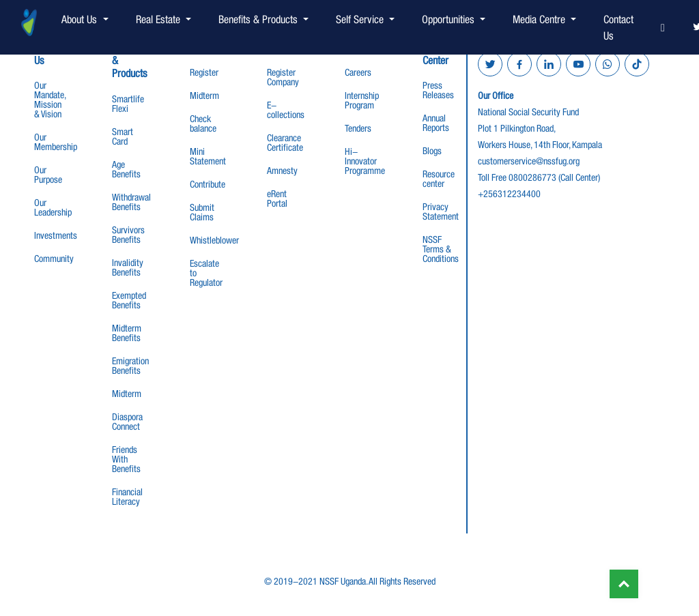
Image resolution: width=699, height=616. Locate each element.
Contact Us (618, 27)
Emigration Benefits (130, 366)
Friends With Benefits (126, 459)
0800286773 (532, 177)
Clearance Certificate (285, 143)
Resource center (439, 179)
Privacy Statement (441, 211)
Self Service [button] (361, 19)
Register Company (283, 77)
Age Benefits (126, 169)
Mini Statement (208, 156)
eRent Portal (277, 199)
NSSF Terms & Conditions (441, 249)
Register (204, 72)
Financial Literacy (127, 497)
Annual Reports (436, 123)
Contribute (208, 184)
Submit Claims (202, 212)
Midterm (127, 394)
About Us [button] (81, 19)
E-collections (286, 110)
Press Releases (438, 90)
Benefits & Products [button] (259, 19)
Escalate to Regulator (206, 273)
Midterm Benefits (127, 333)
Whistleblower (214, 240)
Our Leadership (53, 207)
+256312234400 (509, 194)
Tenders (358, 128)
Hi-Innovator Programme (365, 161)
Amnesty (282, 171)
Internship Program (362, 100)
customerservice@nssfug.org (529, 161)
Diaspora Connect (127, 422)
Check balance (203, 123)
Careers (358, 72)
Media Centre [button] (540, 19)
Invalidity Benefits (128, 267)
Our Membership (56, 142)
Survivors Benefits (128, 235)
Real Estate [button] (159, 19)
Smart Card (123, 136)
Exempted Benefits (129, 300)
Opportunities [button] (450, 19)
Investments (56, 235)
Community (54, 259)
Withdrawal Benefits (131, 202)
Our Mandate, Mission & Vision (50, 100)
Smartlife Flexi (128, 104)
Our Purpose (48, 175)
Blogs (432, 151)
